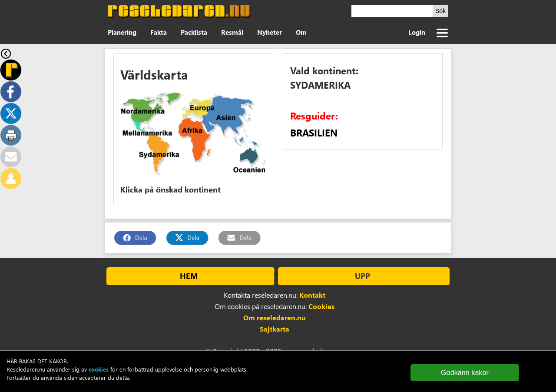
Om (301, 32)
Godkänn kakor (465, 372)
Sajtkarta (275, 329)
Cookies (321, 306)
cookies (99, 369)
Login (417, 32)
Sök (440, 11)
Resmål (232, 32)
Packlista (194, 32)
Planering (122, 32)
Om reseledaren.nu (275, 317)
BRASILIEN (314, 133)
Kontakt (312, 295)
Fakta (159, 32)
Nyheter (270, 32)
